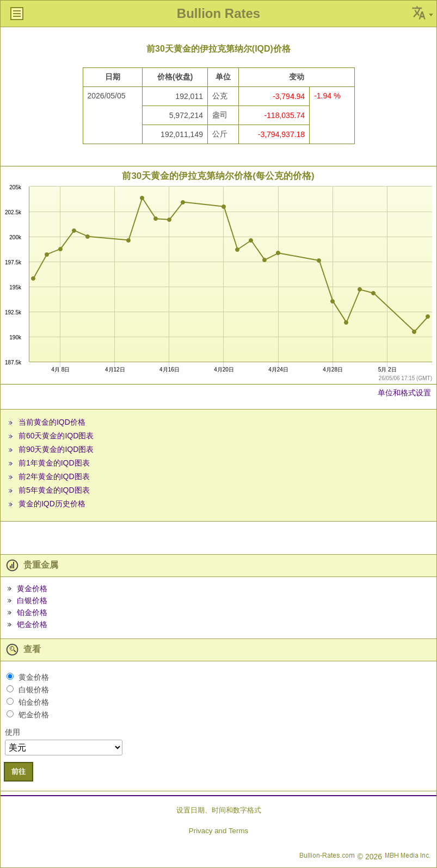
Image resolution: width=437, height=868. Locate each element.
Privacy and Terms (218, 831)
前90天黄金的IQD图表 (56, 449)
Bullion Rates (218, 13)
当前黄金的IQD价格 (52, 422)
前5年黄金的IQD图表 (54, 490)
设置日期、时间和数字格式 (219, 810)
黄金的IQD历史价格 (52, 504)
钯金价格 (32, 624)
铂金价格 (32, 612)
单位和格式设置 (404, 393)
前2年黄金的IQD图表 (54, 476)
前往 (19, 771)
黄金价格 (32, 588)
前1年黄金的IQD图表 (54, 463)
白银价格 (32, 600)
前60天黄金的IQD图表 (56, 436)
